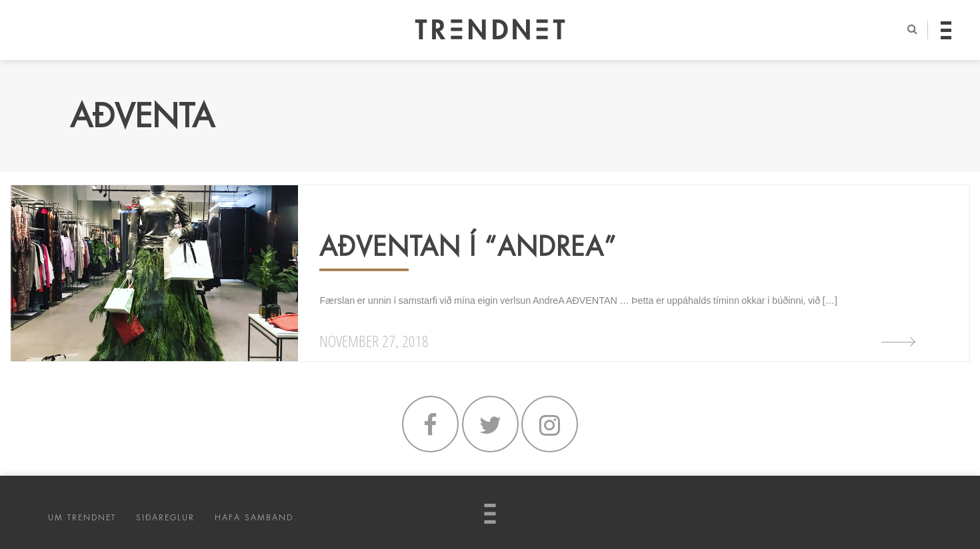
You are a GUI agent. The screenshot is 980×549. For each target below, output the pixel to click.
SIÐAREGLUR (165, 518)
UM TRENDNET (82, 518)
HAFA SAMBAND (254, 518)
